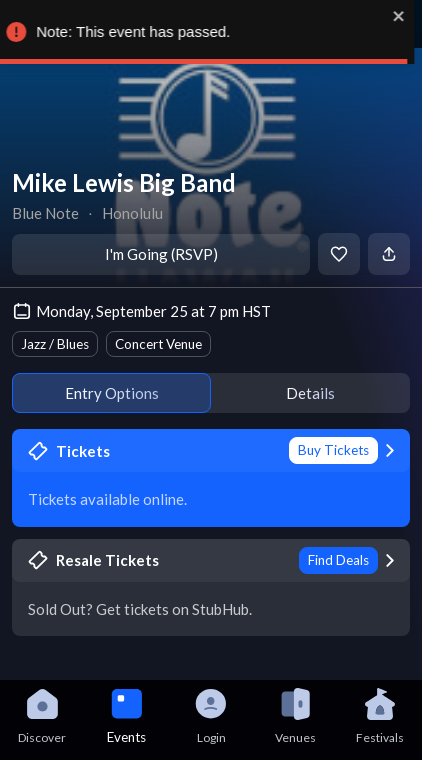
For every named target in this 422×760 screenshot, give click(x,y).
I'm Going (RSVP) (161, 254)
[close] (407, 16)
